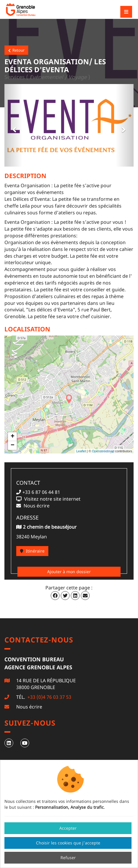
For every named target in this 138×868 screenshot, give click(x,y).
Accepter (68, 828)
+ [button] (13, 437)
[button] (13, 125)
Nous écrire (29, 707)
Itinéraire (32, 551)
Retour (16, 50)
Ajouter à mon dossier (69, 572)
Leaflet (81, 451)
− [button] (13, 445)
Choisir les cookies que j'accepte (68, 843)
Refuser (68, 858)
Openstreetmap (103, 451)
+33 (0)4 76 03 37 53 (49, 697)
